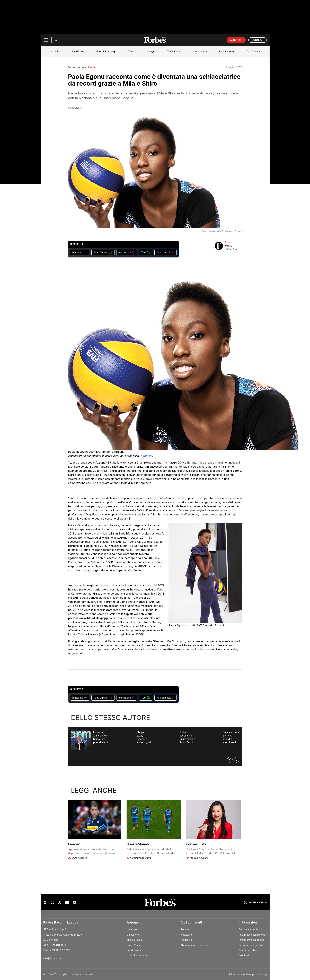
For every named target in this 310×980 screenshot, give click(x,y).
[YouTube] (74, 902)
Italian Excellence (137, 955)
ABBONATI (236, 40)
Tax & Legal (174, 51)
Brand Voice (134, 945)
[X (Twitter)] (60, 902)
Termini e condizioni (250, 929)
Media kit (244, 955)
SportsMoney (200, 51)
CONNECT (258, 40)
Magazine (186, 940)
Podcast (185, 929)
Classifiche (54, 51)
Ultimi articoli (134, 929)
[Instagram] (52, 902)
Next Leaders (227, 51)
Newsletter (187, 935)
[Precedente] (230, 760)
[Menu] (46, 40)
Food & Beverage (106, 51)
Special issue (134, 940)
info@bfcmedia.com (55, 958)
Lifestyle (151, 51)
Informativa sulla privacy (253, 935)
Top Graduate (254, 51)
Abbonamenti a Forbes (194, 945)
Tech (131, 51)
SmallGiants (78, 51)
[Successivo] (237, 760)
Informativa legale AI (251, 945)
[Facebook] (45, 902)
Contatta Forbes (248, 950)
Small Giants (134, 950)
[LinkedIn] (67, 902)
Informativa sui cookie (252, 940)
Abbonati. (147, 456)
